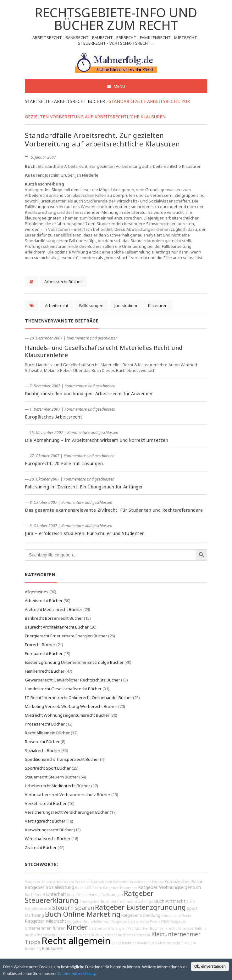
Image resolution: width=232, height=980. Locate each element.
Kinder (77, 927)
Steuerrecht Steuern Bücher (52, 777)
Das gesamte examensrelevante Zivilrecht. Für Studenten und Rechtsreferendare (114, 510)
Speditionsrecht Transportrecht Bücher (62, 759)
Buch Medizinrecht (164, 943)
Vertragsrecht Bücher (45, 821)
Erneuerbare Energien (108, 928)
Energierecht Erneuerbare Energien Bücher (66, 636)
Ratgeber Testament (120, 888)
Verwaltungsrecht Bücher (49, 830)
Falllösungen (91, 305)
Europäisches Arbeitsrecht (54, 417)
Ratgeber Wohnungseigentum (169, 887)
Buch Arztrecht (170, 901)
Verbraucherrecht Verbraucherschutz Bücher (68, 795)
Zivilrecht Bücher (41, 847)
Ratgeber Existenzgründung (140, 907)
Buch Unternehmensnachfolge (127, 902)
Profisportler (138, 928)
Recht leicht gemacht (129, 943)
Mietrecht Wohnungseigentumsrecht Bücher (67, 715)
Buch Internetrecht (134, 935)
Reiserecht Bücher (42, 742)
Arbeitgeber (90, 902)
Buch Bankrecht (163, 928)
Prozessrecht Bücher (45, 724)
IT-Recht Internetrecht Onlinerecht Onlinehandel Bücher (78, 698)
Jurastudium (126, 305)
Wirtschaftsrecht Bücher (48, 839)
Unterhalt (56, 894)
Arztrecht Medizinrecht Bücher (54, 609)
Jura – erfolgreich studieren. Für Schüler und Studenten (85, 533)
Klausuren (158, 305)
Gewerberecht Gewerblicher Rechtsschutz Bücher (72, 680)
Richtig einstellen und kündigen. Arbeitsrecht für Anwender (89, 393)
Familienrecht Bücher (45, 671)
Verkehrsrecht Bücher (46, 803)
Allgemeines (37, 592)
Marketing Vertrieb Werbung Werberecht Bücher (71, 706)
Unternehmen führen (45, 928)
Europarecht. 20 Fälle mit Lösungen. (64, 463)
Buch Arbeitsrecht (40, 935)
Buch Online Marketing (83, 914)
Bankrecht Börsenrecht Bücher (54, 618)
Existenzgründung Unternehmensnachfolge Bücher (74, 662)
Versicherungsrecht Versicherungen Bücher (67, 812)
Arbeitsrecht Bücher (63, 282)
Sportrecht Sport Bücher (48, 768)
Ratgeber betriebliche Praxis (136, 921)
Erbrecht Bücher (40, 645)
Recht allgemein (76, 941)
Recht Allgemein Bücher (47, 733)
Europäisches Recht (183, 882)
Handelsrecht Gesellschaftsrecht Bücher (63, 689)
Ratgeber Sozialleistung (50, 887)
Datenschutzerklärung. (77, 974)
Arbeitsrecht (57, 305)
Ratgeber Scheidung (141, 915)
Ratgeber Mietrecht (46, 921)
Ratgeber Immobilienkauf (89, 921)
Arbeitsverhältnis (192, 928)
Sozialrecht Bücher (43, 750)
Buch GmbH (35, 895)
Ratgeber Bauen (39, 882)
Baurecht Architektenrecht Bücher (57, 627)
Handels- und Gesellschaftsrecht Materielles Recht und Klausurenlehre (104, 351)
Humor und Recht (176, 915)
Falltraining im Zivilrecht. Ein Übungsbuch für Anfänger (84, 487)
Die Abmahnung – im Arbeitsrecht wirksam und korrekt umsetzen (97, 440)
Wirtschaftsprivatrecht (94, 882)
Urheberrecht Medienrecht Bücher (58, 786)
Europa (158, 882)
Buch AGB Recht (89, 888)
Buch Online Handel (84, 895)
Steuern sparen (73, 908)
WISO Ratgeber (174, 921)
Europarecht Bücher (44, 653)
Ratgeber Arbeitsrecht (132, 882)
